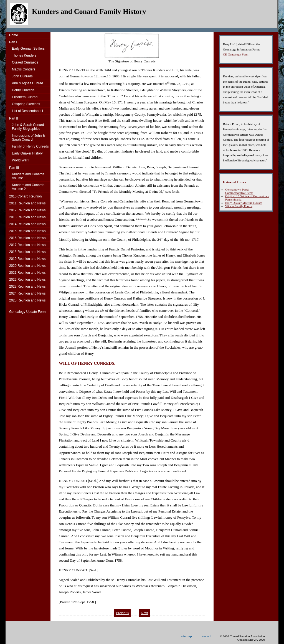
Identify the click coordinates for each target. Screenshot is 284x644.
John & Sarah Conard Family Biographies (28, 127)
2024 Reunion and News (27, 293)
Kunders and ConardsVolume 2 (28, 187)
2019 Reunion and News (27, 259)
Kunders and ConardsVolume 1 (28, 176)
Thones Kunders (24, 55)
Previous (123, 613)
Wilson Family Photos (239, 206)
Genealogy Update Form (27, 312)
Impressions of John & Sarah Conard (28, 138)
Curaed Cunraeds (25, 62)
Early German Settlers (28, 49)
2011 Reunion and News (27, 203)
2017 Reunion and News (27, 245)
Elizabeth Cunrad (25, 97)
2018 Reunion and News (27, 252)
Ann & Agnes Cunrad (27, 83)
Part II (14, 118)
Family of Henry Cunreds (30, 146)
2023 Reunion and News (27, 286)
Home (14, 35)
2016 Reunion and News (27, 238)
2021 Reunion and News (27, 273)
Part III (14, 168)
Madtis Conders (24, 69)
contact (206, 636)
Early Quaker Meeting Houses (244, 203)
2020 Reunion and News (27, 266)
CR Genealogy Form (236, 54)
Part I (13, 42)
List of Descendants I (27, 111)
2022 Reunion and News (27, 280)
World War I (21, 160)
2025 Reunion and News (27, 300)
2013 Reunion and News (27, 217)
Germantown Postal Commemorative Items (239, 191)
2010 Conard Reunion (25, 196)
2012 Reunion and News (27, 210)
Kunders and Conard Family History (89, 12)
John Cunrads (22, 76)
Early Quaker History (27, 153)
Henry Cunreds (23, 90)
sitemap (187, 636)
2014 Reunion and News (27, 224)
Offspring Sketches (26, 104)
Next (144, 613)
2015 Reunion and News (27, 231)
